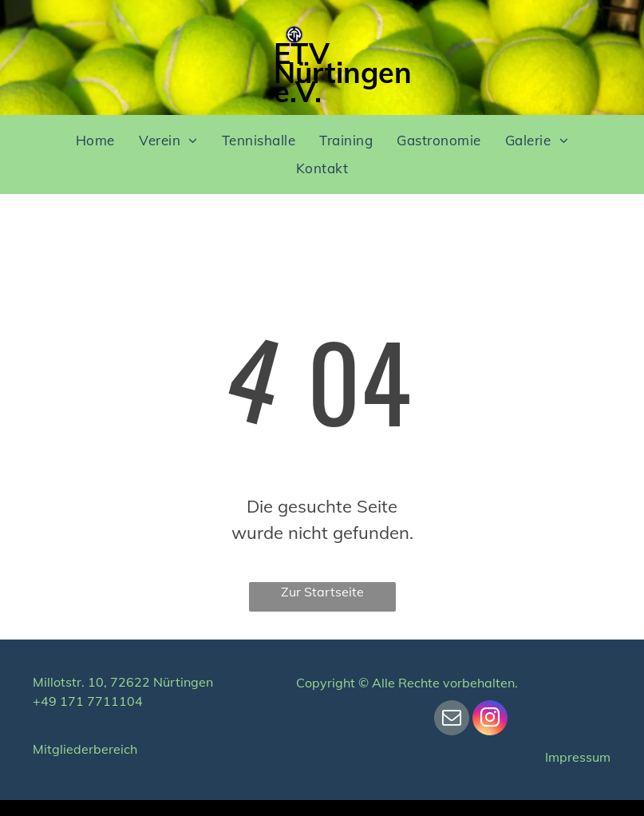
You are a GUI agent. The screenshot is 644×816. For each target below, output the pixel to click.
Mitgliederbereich (85, 749)
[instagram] (490, 720)
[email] (452, 720)
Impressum (578, 757)
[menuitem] (95, 141)
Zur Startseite (322, 592)
